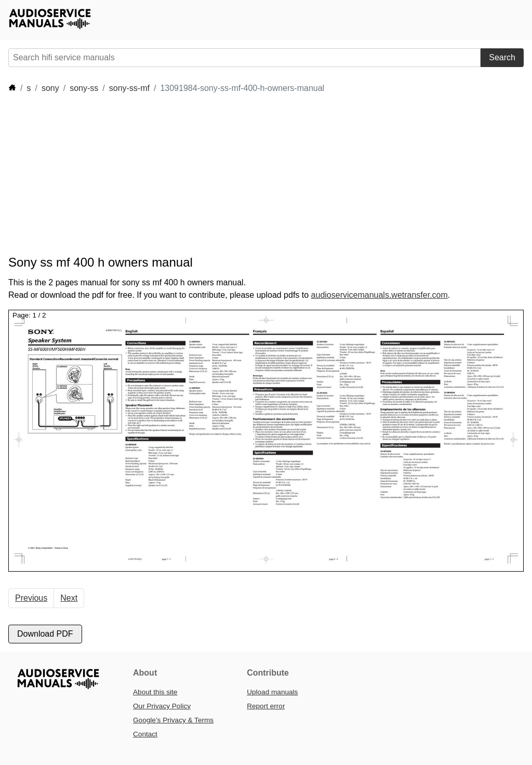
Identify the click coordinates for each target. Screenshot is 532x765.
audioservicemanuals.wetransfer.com (380, 295)
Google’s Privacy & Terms (173, 720)
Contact (145, 734)
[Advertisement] (197, 175)
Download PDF (45, 634)
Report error (266, 706)
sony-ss (84, 88)
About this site (155, 692)
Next (69, 598)
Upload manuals (272, 692)
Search (502, 57)
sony (50, 88)
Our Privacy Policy (162, 706)
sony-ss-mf (129, 88)
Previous (31, 598)
